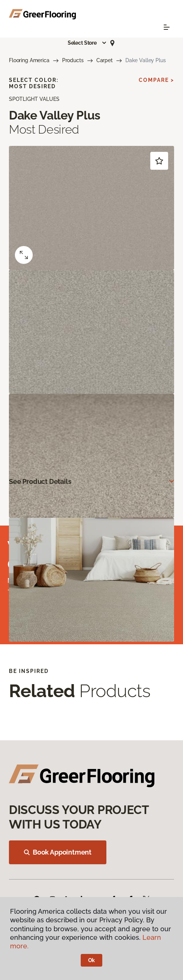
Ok (92, 960)
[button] (87, 43)
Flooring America (29, 60)
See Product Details (40, 481)
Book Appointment (58, 852)
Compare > (156, 80)
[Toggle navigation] (167, 27)
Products (73, 60)
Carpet (105, 60)
